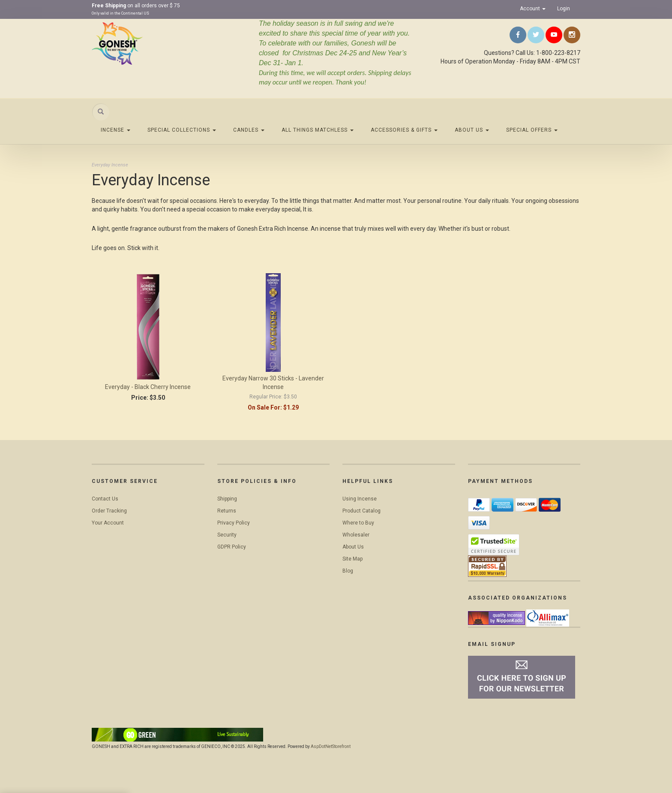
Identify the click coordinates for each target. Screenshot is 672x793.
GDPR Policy (232, 547)
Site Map (352, 559)
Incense (115, 130)
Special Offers (532, 130)
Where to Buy (358, 523)
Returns (227, 511)
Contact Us (105, 499)
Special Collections (182, 130)
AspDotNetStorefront (331, 746)
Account (533, 9)
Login (564, 9)
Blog (348, 571)
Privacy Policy (234, 523)
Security (227, 535)
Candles (249, 130)
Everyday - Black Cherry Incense (148, 387)
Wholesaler (356, 535)
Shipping (227, 499)
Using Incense (360, 499)
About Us (472, 130)
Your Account (108, 523)
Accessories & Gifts (404, 130)
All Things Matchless (318, 130)
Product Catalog (361, 511)
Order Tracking (109, 511)
